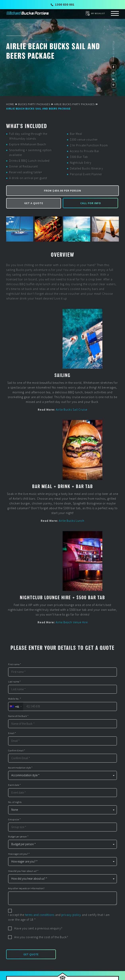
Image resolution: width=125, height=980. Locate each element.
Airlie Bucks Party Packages (74, 104)
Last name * (15, 682)
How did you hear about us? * (23, 871)
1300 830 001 (63, 4)
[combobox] (16, 706)
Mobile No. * (15, 699)
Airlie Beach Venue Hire (72, 622)
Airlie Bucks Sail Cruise (72, 410)
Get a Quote (34, 203)
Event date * (14, 785)
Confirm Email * (17, 751)
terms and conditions (40, 915)
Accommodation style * (20, 768)
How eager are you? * (19, 854)
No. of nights (15, 802)
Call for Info (91, 203)
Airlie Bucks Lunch (72, 521)
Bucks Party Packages (34, 104)
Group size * (14, 819)
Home (10, 104)
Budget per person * (18, 837)
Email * (12, 733)
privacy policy (71, 915)
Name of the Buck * (18, 716)
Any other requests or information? (26, 888)
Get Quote (31, 954)
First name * (15, 664)
